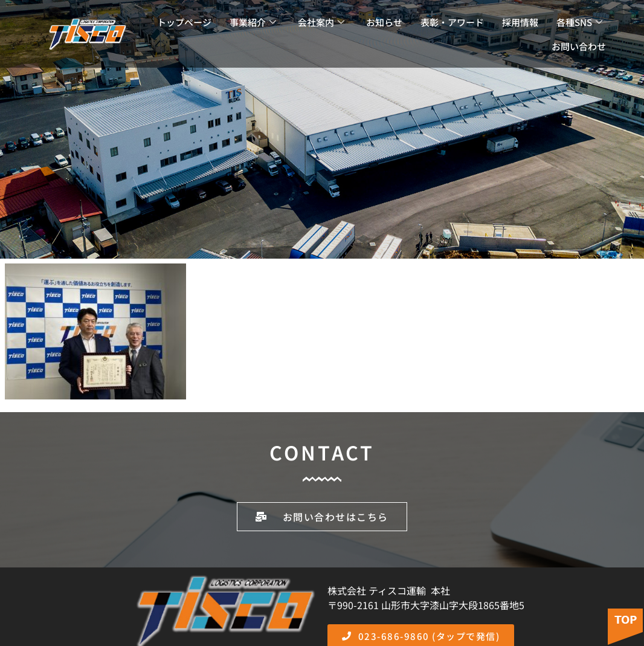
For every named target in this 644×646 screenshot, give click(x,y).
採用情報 (520, 22)
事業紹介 (253, 22)
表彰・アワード (452, 22)
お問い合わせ (579, 46)
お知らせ (384, 22)
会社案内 (321, 22)
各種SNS (579, 22)
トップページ (184, 22)
